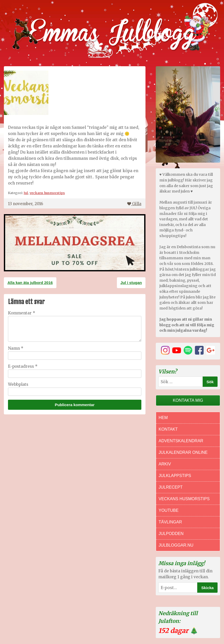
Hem (163, 418)
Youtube (169, 510)
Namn (16, 348)
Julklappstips (175, 476)
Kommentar (22, 313)
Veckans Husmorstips (184, 499)
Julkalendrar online (183, 452)
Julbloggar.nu (176, 545)
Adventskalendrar (181, 441)
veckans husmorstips (47, 193)
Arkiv (165, 464)
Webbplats (18, 384)
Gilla (134, 204)
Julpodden (171, 534)
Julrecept (171, 487)
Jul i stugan (131, 283)
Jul (26, 193)
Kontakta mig (188, 400)
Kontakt (168, 429)
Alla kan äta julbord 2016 (30, 283)
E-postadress (23, 366)
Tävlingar (170, 522)
